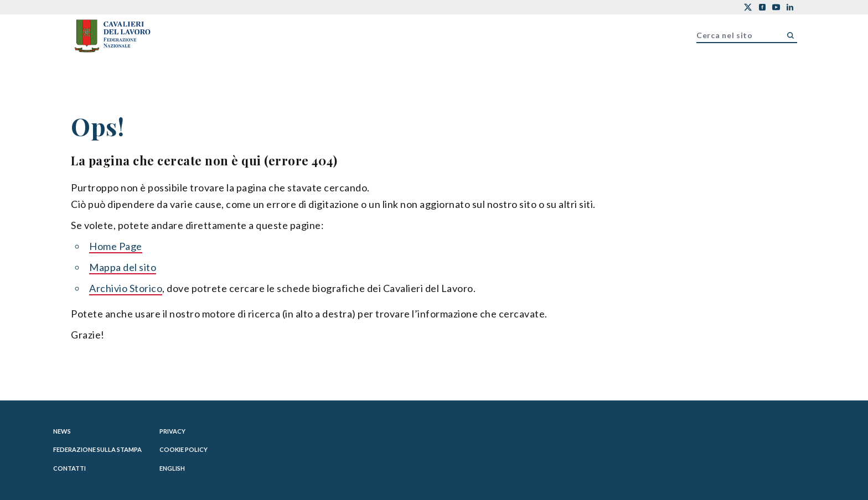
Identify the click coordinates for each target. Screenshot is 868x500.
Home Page (116, 246)
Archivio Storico (126, 288)
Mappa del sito (123, 267)
